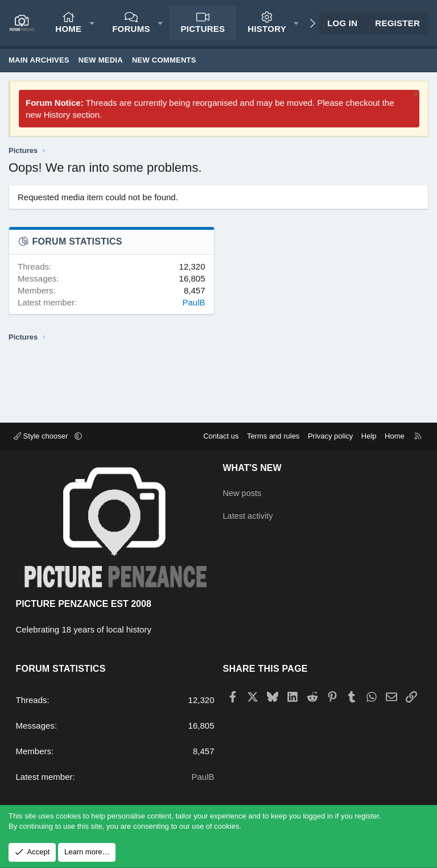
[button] (92, 23)
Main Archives (39, 60)
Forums (131, 29)
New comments (164, 60)
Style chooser (42, 436)
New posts (243, 492)
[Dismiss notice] (415, 96)
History (267, 29)
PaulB (193, 302)
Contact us (221, 436)
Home (68, 29)
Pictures (203, 29)
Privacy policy (330, 436)
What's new (252, 468)
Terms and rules (273, 436)
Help (369, 436)
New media (101, 60)
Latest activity (249, 514)
